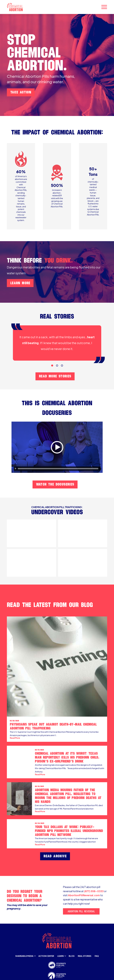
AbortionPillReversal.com (84, 895)
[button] (104, 7)
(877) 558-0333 (94, 891)
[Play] (16, 469)
